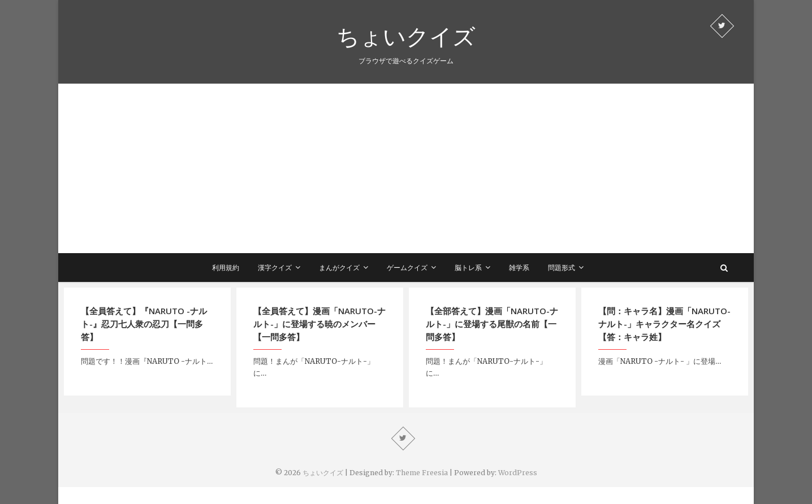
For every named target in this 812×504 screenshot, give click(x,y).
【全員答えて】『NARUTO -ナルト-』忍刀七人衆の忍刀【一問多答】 (144, 324)
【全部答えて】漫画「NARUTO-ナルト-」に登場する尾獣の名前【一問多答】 (492, 324)
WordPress (518, 473)
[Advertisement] (406, 168)
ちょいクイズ (406, 36)
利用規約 (226, 268)
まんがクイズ (339, 268)
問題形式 (562, 268)
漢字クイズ (275, 268)
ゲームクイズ (407, 268)
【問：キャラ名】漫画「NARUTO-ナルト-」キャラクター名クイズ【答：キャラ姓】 (664, 324)
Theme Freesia (422, 473)
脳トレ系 (468, 268)
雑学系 (519, 268)
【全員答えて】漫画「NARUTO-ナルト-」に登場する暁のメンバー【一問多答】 (319, 324)
